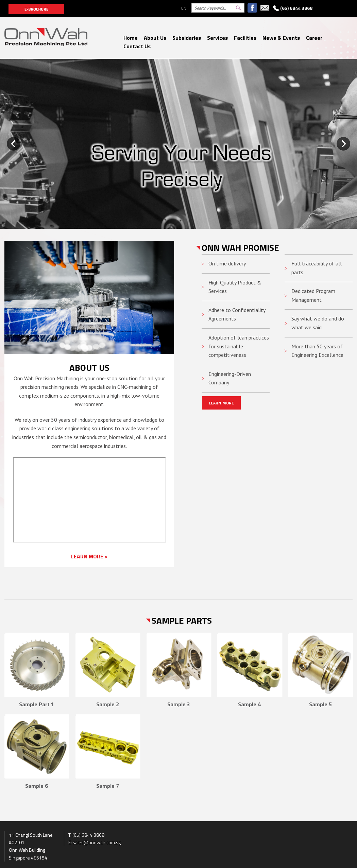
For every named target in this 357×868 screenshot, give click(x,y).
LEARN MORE (221, 403)
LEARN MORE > (89, 556)
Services (217, 38)
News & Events (281, 38)
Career (314, 38)
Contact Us (137, 46)
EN (184, 8)
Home (131, 38)
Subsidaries (187, 38)
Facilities (245, 38)
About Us (155, 38)
